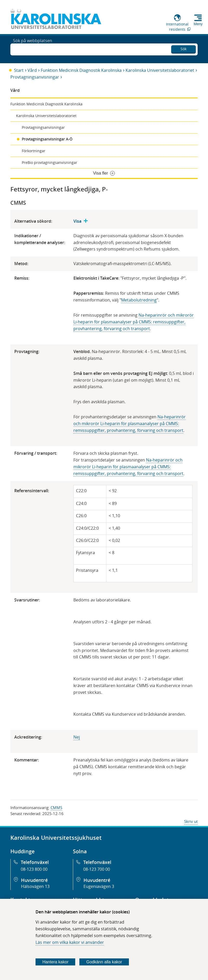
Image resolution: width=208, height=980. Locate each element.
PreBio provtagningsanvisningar (50, 162)
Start (19, 70)
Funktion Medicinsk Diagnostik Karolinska (81, 70)
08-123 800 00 (34, 869)
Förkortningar (34, 151)
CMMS (56, 808)
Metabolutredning (139, 300)
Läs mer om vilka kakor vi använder (70, 942)
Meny (198, 24)
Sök (183, 48)
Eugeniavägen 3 (99, 886)
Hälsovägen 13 (35, 886)
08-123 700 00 (97, 869)
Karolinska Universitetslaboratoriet (160, 70)
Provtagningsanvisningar (35, 77)
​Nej (77, 737)
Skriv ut (191, 821)
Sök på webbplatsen (33, 49)
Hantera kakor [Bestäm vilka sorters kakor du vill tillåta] (55, 962)
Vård (32, 70)
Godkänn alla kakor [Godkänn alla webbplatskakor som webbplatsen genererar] (104, 962)
